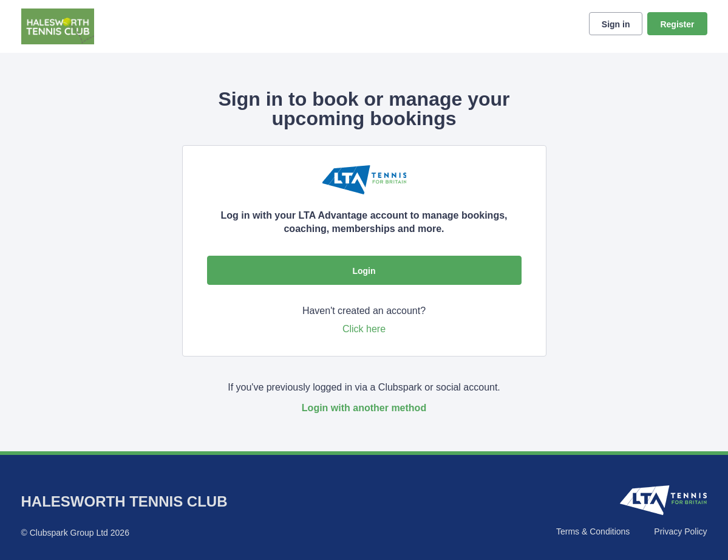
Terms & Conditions (593, 531)
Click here (364, 329)
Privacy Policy (680, 531)
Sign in (616, 24)
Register (677, 24)
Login (364, 271)
